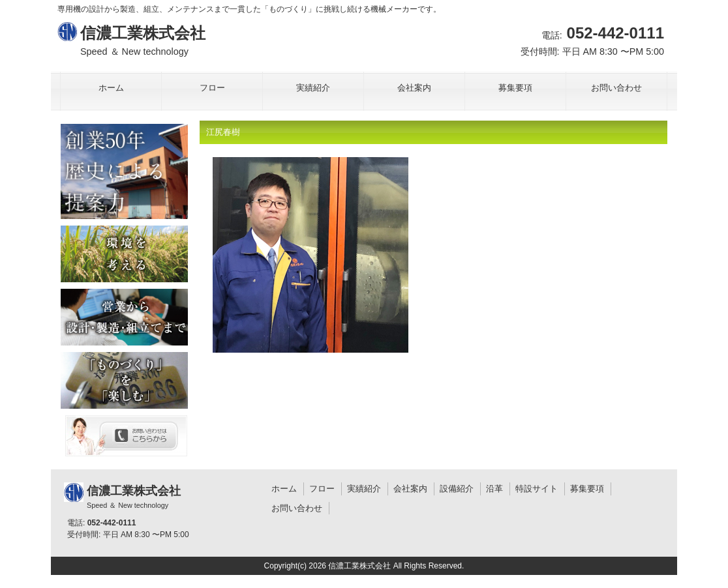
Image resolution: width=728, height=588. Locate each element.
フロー (322, 489)
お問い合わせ (297, 508)
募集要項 (587, 489)
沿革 (494, 489)
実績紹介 (364, 489)
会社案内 (410, 489)
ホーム (284, 489)
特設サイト (537, 489)
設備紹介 (457, 489)
